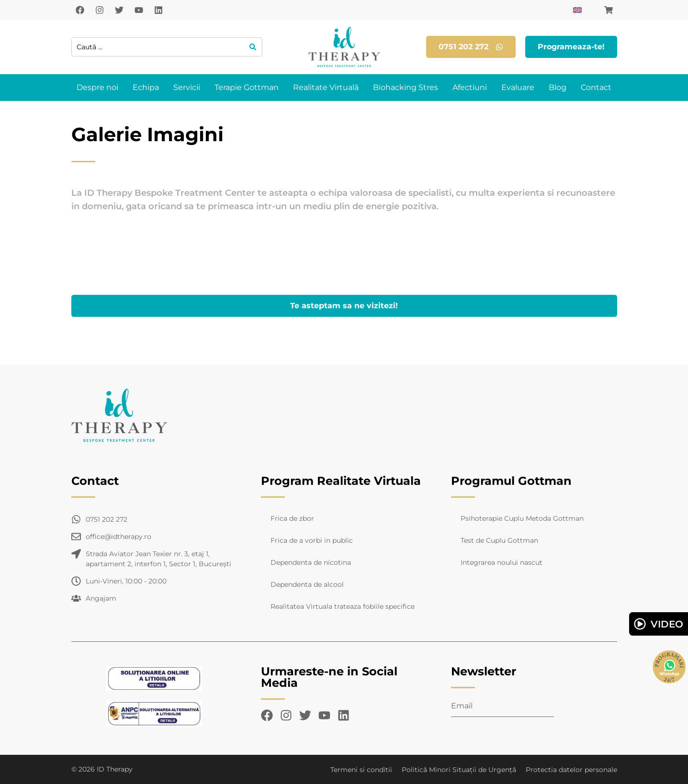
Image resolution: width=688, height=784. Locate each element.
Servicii (187, 87)
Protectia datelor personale (571, 770)
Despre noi (97, 87)
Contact (596, 87)
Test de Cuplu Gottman (499, 540)
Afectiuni (470, 87)
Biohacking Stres (406, 87)
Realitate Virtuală (326, 87)
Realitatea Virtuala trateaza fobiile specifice (343, 606)
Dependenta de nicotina (311, 562)
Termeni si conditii (361, 770)
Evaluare (518, 87)
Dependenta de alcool (307, 584)
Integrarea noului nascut (502, 562)
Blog (558, 87)
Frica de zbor (292, 518)
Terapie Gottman (247, 87)
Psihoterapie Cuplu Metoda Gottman (522, 518)
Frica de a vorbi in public (312, 540)
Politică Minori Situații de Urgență (459, 770)
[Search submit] (253, 47)
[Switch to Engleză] (577, 10)
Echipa (146, 87)
